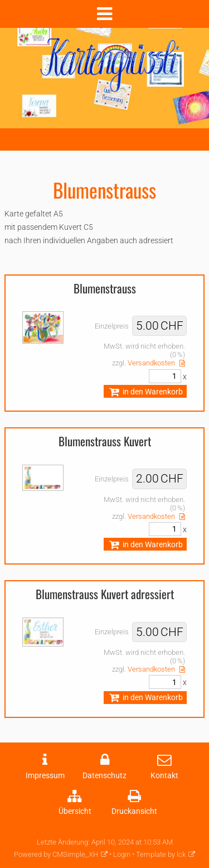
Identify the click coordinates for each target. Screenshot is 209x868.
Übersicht (75, 811)
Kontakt (164, 776)
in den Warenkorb (145, 392)
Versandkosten (151, 363)
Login (122, 854)
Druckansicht (134, 811)
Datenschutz (104, 776)
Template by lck (161, 854)
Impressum (45, 776)
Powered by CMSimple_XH (56, 854)
